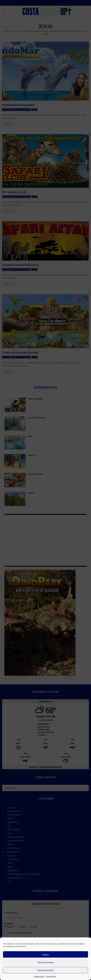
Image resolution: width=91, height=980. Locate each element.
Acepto (45, 954)
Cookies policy (39, 976)
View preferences (45, 970)
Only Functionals (46, 962)
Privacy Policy (51, 976)
